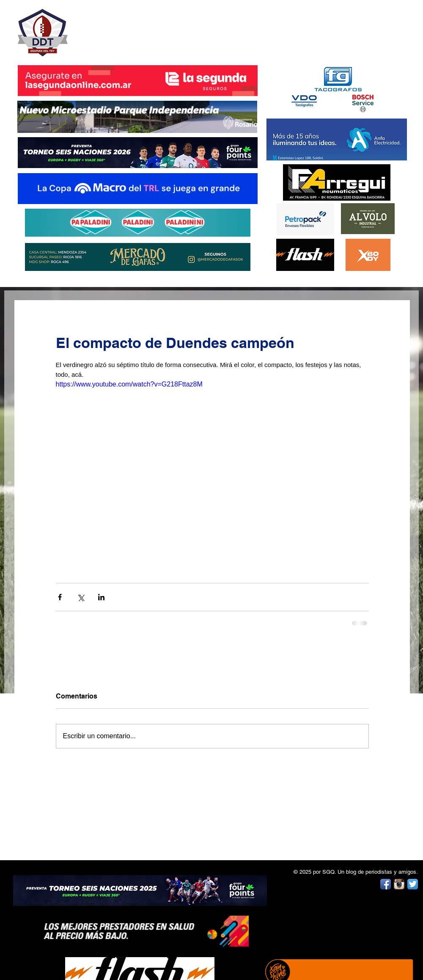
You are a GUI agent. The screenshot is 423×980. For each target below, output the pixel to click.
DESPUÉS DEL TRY (132, 28)
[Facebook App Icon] (386, 884)
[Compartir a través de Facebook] (60, 597)
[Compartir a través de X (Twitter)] (81, 597)
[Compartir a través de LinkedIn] (101, 597)
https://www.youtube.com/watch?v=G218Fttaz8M (129, 384)
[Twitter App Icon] (413, 884)
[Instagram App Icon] (399, 884)
